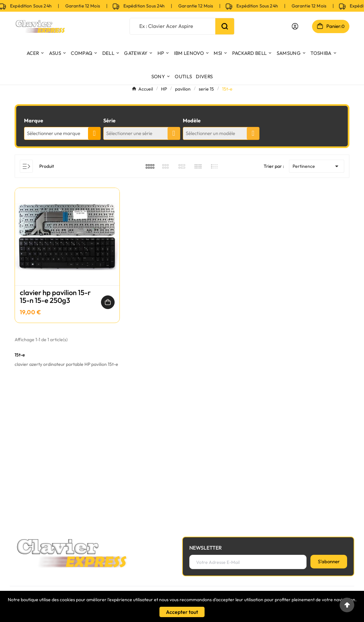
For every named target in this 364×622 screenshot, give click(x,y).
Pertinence (317, 166)
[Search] (225, 26)
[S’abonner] (329, 562)
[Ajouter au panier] (108, 302)
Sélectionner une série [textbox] (129, 133)
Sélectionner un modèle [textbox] (210, 133)
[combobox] (62, 133)
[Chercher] (173, 26)
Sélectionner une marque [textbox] (54, 133)
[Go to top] (347, 605)
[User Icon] (295, 26)
